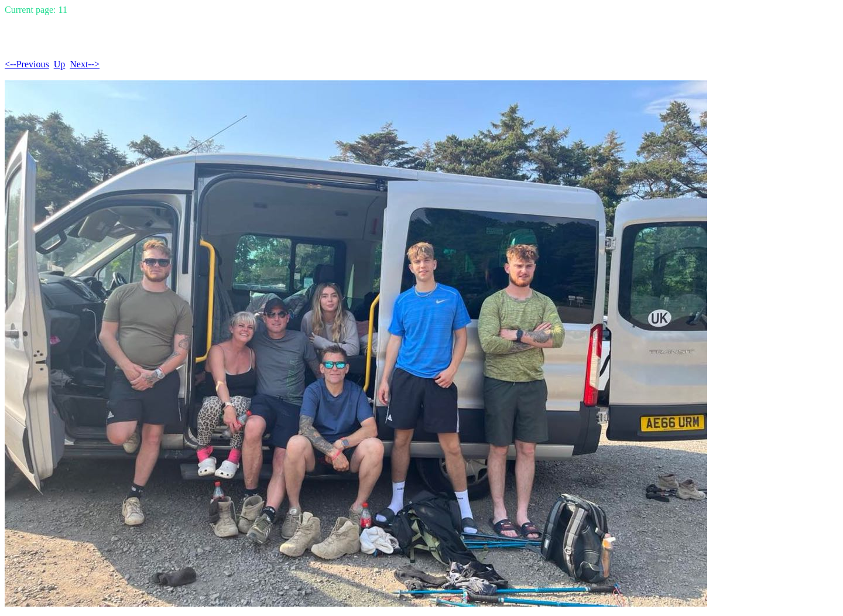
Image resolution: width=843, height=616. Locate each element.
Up (60, 64)
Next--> (85, 64)
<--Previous (27, 64)
